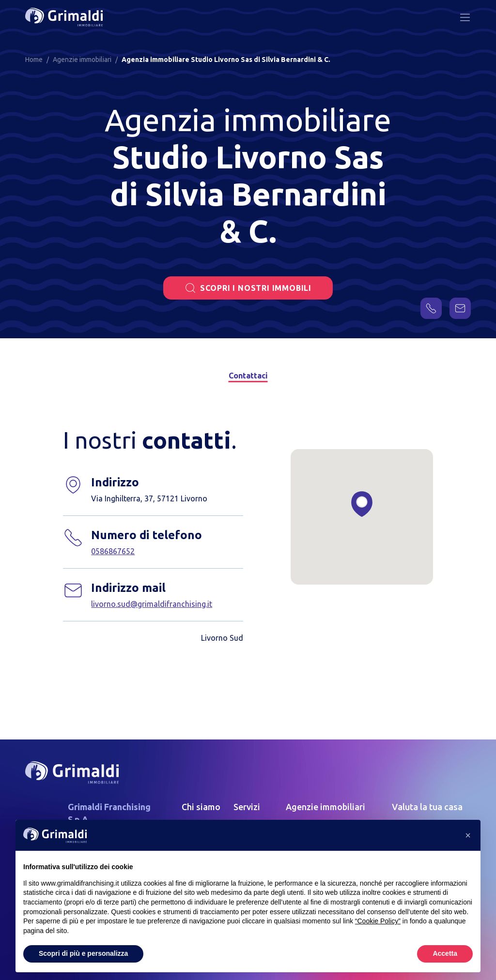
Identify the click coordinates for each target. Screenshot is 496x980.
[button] (468, 835)
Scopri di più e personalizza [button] (83, 953)
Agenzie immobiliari (325, 807)
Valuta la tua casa (427, 807)
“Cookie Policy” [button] (378, 921)
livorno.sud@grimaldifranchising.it (152, 604)
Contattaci (248, 376)
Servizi (247, 807)
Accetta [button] (445, 953)
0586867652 (113, 551)
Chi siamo (201, 807)
